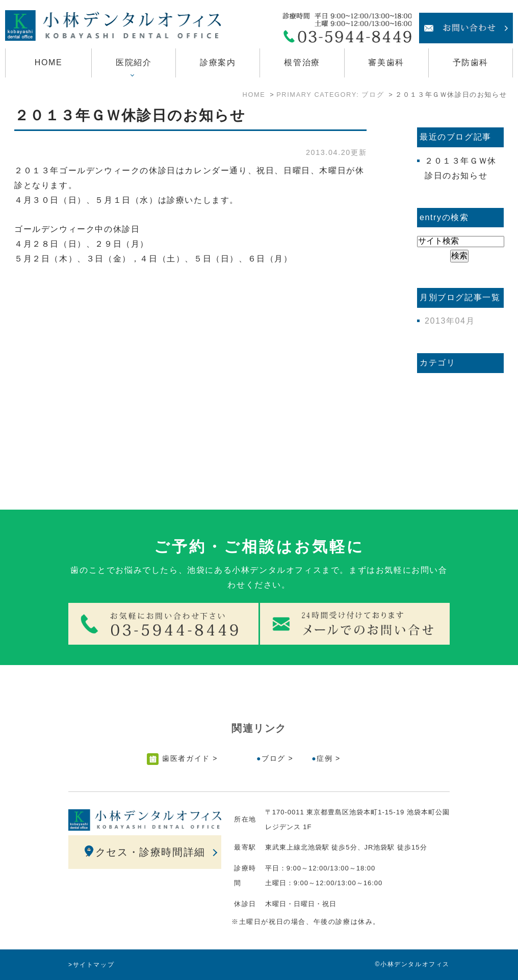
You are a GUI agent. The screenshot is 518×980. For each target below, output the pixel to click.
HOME (48, 62)
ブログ (274, 758)
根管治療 (302, 62)
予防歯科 (471, 62)
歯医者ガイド (186, 758)
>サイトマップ (91, 965)
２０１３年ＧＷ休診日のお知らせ (130, 115)
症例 (325, 758)
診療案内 (218, 62)
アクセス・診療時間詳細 (145, 852)
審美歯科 (386, 62)
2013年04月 (450, 321)
